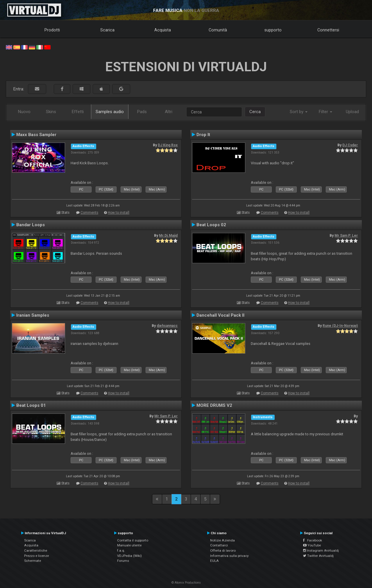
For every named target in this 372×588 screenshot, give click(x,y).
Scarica (107, 30)
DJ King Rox (168, 145)
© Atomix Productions (186, 583)
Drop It (203, 135)
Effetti (78, 112)
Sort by (299, 112)
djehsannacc (167, 326)
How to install (119, 213)
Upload (352, 112)
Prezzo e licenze (36, 556)
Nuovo (24, 112)
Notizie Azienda (222, 540)
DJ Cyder (350, 145)
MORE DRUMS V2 (214, 405)
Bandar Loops (31, 225)
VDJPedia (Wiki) (129, 556)
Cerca (255, 112)
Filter (325, 112)
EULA (214, 561)
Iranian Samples (33, 315)
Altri (169, 112)
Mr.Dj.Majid (168, 236)
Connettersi (328, 30)
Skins (51, 112)
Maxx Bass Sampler (36, 135)
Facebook (313, 540)
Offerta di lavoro (223, 550)
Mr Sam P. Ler (346, 236)
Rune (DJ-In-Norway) (340, 326)
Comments (89, 213)
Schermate (33, 561)
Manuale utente (129, 545)
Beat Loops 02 (211, 225)
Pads (142, 112)
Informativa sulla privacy (229, 556)
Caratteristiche (36, 550)
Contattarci (219, 545)
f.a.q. (121, 550)
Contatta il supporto (133, 540)
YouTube (312, 545)
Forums (123, 561)
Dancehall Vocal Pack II (220, 315)
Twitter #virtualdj (318, 556)
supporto (273, 30)
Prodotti (52, 30)
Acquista (163, 30)
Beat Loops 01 (31, 405)
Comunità (218, 30)
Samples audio (110, 112)
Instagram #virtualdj (321, 550)
